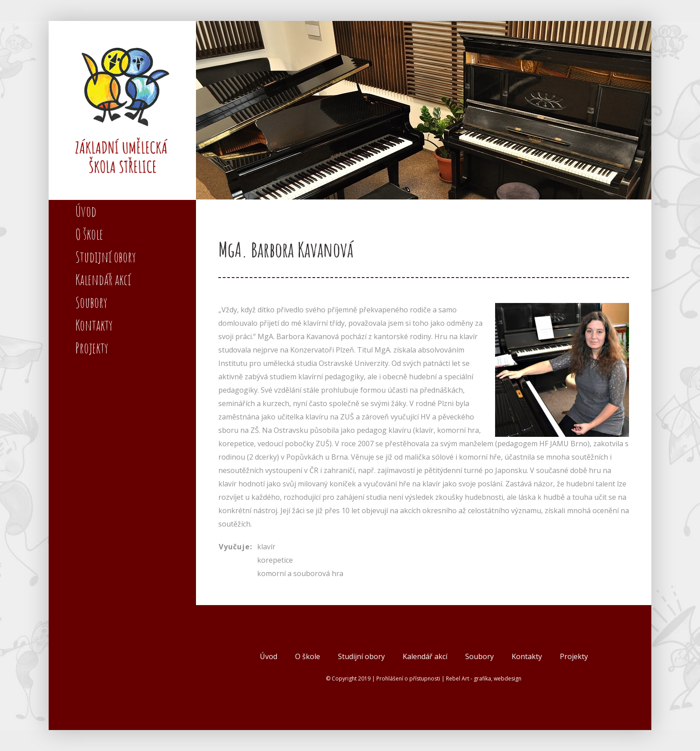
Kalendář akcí (425, 656)
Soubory (479, 656)
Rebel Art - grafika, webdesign (484, 678)
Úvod (269, 656)
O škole (308, 656)
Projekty (574, 656)
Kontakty (527, 656)
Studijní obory (361, 656)
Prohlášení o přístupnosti (408, 678)
